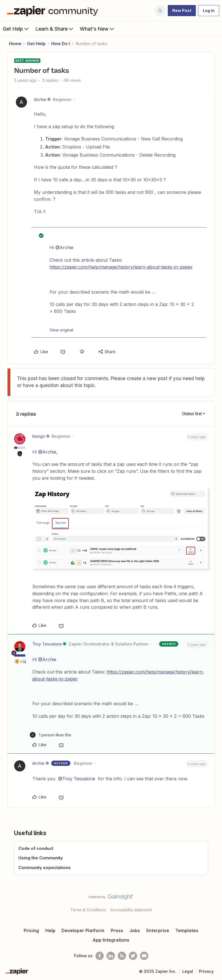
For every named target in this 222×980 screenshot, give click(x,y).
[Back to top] (215, 902)
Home (15, 44)
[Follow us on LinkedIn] (111, 956)
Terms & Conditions (88, 910)
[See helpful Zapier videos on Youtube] (144, 956)
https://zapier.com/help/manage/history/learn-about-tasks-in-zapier (121, 267)
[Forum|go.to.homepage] (54, 11)
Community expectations (45, 868)
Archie (40, 99)
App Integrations (111, 940)
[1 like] (50, 735)
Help (50, 930)
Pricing (31, 930)
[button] (182, 11)
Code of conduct (36, 848)
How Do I (61, 44)
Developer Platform (83, 930)
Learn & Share (55, 29)
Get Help (16, 29)
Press (117, 930)
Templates (187, 930)
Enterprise (158, 930)
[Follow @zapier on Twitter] (133, 956)
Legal (188, 971)
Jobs (135, 930)
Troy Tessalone (47, 644)
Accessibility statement (131, 910)
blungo (39, 436)
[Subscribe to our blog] (122, 956)
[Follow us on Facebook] (100, 956)
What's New (98, 29)
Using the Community (41, 858)
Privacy (206, 971)
